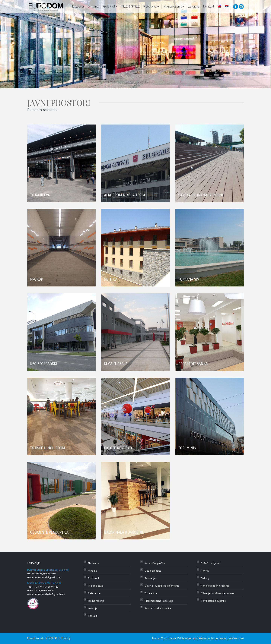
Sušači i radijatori (211, 563)
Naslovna (94, 563)
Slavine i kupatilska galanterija (162, 586)
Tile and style (96, 586)
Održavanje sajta (187, 638)
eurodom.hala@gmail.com (50, 594)
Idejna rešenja (96, 601)
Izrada (156, 638)
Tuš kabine (151, 593)
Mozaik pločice (153, 571)
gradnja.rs (220, 638)
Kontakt (92, 616)
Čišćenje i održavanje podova (218, 593)
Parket (205, 571)
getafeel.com (236, 638)
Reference (94, 593)
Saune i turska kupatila (158, 608)
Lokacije (93, 608)
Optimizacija (168, 638)
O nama (93, 571)
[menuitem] (77, 7)
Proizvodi (93, 578)
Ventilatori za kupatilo (213, 601)
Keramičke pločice (155, 563)
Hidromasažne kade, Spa (159, 601)
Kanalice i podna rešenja (215, 586)
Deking (205, 578)
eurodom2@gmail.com (48, 577)
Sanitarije (150, 578)
